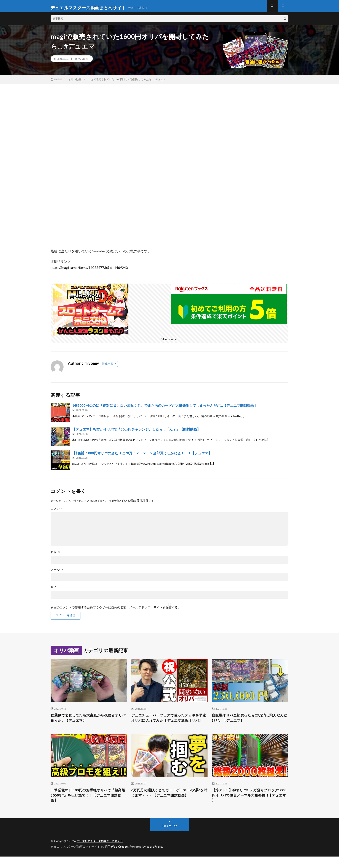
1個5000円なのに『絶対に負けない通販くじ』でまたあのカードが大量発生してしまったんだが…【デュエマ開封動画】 (165, 408)
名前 (55, 555)
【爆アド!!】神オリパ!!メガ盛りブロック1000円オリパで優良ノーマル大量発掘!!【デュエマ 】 (249, 806)
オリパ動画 (82, 62)
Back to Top (170, 838)
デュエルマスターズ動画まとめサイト (102, 853)
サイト (55, 590)
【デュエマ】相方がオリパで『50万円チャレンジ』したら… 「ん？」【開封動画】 (136, 432)
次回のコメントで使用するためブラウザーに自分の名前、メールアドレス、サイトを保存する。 (116, 610)
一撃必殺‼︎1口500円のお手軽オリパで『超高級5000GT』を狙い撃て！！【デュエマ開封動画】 (88, 806)
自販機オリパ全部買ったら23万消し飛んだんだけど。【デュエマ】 (248, 721)
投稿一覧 (108, 367)
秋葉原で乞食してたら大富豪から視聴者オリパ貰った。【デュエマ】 (89, 721)
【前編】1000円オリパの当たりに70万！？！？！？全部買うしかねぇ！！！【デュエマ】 (142, 456)
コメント (57, 512)
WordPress (156, 858)
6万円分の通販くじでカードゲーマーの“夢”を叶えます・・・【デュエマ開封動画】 (169, 806)
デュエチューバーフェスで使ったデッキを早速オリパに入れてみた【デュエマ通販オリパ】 (169, 724)
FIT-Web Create (117, 858)
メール (57, 573)
